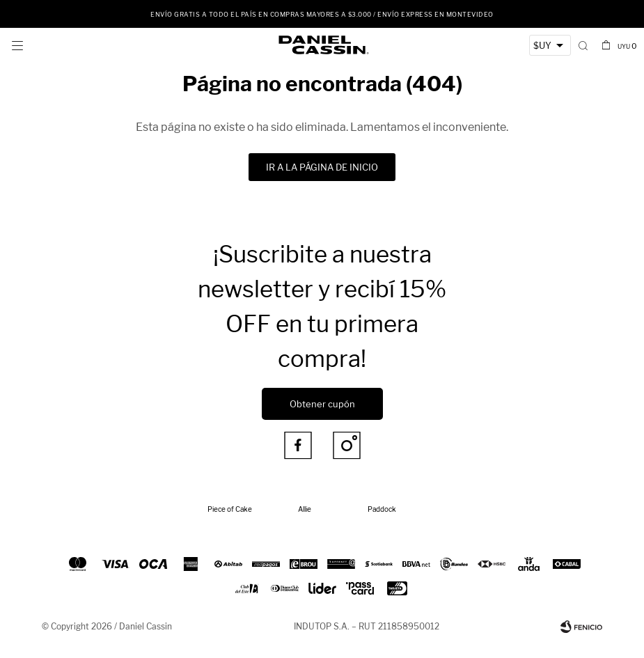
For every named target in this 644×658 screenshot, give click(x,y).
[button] (583, 45)
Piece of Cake (230, 509)
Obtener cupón (322, 404)
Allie (305, 509)
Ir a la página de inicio (322, 167)
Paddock (382, 509)
